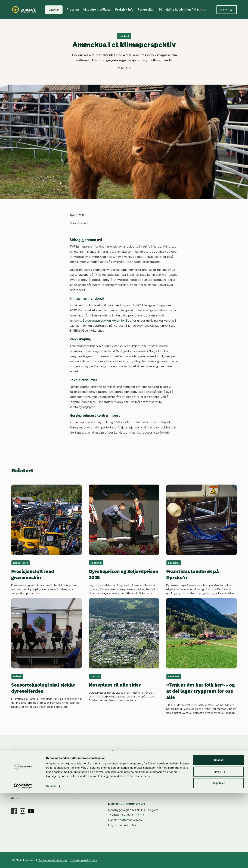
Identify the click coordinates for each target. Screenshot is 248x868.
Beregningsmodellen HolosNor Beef (108, 321)
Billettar (54, 10)
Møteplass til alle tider (115, 685)
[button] (44, 774)
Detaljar (51, 861)
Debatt (17, 676)
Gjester (95, 676)
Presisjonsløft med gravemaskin (33, 574)
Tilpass (219, 847)
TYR (80, 215)
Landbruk (124, 36)
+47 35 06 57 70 (132, 815)
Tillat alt (219, 835)
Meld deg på (204, 771)
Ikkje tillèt (219, 858)
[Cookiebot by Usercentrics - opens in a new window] (23, 861)
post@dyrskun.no (130, 820)
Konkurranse (21, 563)
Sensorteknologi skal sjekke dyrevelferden (43, 688)
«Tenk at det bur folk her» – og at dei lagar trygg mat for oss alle (201, 691)
